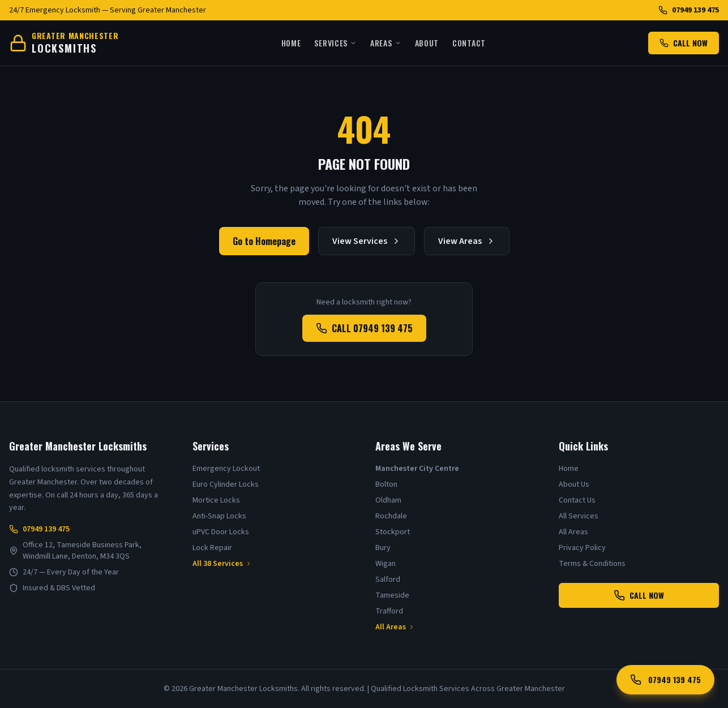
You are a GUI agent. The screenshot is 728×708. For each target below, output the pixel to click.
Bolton (386, 484)
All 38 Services (222, 564)
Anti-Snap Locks (219, 516)
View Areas (467, 241)
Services (335, 43)
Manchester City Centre (417, 469)
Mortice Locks (216, 500)
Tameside (392, 595)
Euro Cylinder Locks (226, 484)
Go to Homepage (264, 241)
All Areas (395, 627)
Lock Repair (212, 548)
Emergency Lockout (226, 469)
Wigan (386, 564)
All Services (579, 516)
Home (291, 43)
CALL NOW (684, 43)
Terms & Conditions (592, 564)
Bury (383, 548)
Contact (469, 43)
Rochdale (391, 516)
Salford (388, 580)
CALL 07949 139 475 (364, 328)
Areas (386, 43)
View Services (367, 241)
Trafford (389, 611)
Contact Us (577, 500)
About (427, 43)
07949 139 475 (689, 10)
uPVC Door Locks (221, 532)
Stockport (393, 532)
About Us (574, 484)
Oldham (388, 500)
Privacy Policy (582, 548)
